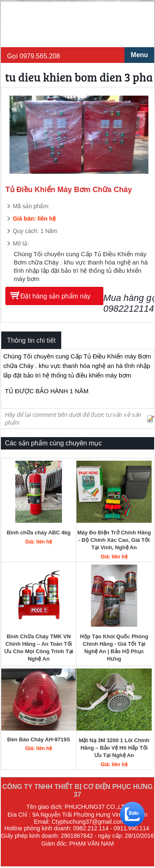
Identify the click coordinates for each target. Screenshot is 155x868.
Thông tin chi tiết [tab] (31, 340)
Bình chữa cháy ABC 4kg (38, 533)
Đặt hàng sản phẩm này (55, 296)
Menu (139, 55)
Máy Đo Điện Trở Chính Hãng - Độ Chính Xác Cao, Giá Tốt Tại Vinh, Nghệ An (114, 540)
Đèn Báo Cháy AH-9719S (39, 739)
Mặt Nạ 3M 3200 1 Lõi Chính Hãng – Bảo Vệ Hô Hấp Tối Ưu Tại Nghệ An (114, 748)
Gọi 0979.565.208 (33, 56)
